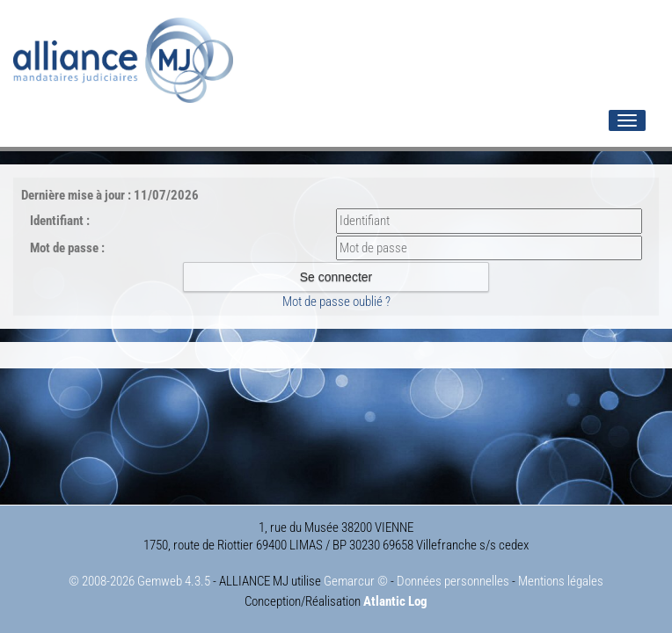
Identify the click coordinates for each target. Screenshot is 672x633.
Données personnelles (453, 581)
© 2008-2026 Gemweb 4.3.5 (139, 581)
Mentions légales (561, 581)
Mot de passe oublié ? (336, 302)
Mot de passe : (67, 248)
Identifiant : (60, 221)
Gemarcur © (356, 581)
